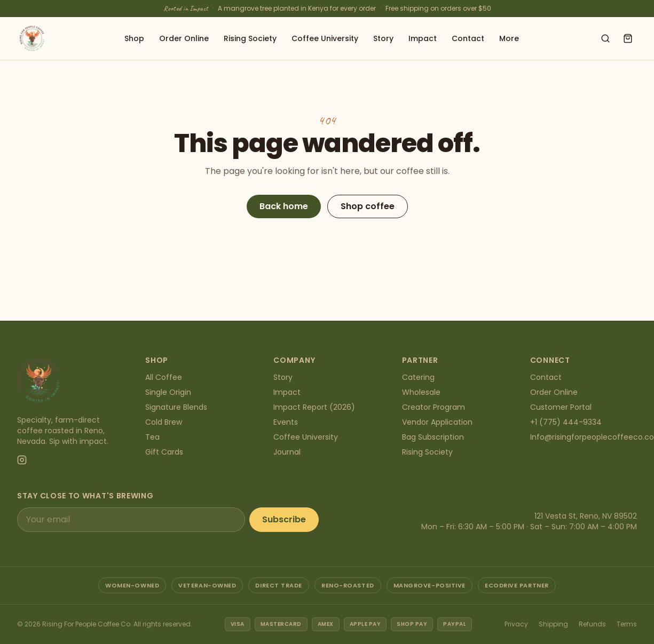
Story (383, 38)
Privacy (516, 624)
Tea (152, 437)
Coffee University (325, 38)
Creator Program (434, 407)
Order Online (184, 38)
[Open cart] (628, 38)
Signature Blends (176, 407)
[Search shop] (605, 38)
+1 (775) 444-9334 (566, 422)
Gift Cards (164, 452)
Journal (287, 452)
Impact (423, 38)
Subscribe (284, 519)
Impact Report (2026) (314, 407)
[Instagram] (22, 460)
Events (286, 422)
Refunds (592, 624)
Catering (418, 377)
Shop (134, 38)
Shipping (553, 624)
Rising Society (250, 38)
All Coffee (164, 377)
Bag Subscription (433, 437)
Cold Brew (164, 422)
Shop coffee (368, 206)
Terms (627, 624)
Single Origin (168, 392)
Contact (468, 38)
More (509, 38)
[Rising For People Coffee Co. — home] (32, 38)
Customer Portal (561, 407)
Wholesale (421, 392)
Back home (284, 206)
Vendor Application (437, 422)
